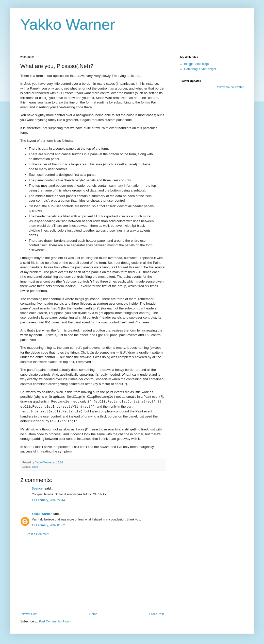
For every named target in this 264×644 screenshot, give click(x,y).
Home (93, 614)
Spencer (38, 489)
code (35, 467)
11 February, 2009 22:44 (48, 500)
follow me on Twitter (230, 87)
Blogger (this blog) (196, 64)
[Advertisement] (93, 574)
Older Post (156, 614)
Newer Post (29, 614)
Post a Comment (38, 534)
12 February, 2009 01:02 (48, 525)
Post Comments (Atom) (55, 621)
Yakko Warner (68, 24)
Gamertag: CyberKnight (200, 69)
